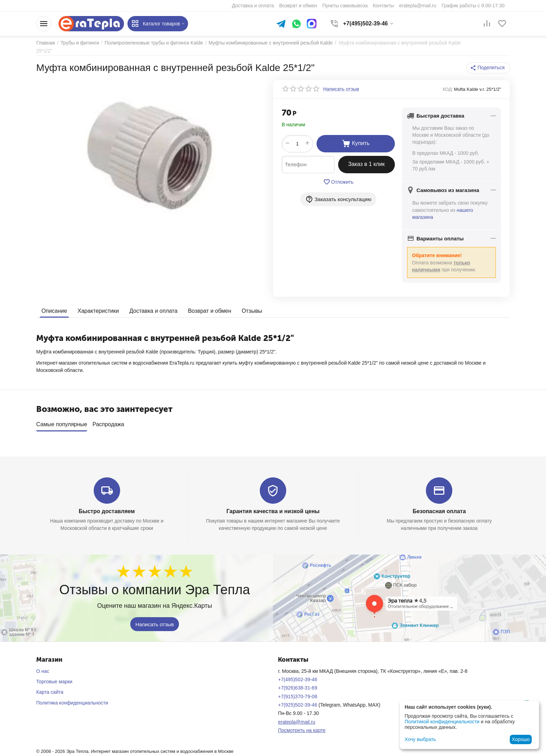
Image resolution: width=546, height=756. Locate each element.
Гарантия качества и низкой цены (273, 511)
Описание (54, 311)
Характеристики (98, 311)
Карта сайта (50, 692)
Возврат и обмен (209, 311)
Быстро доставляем (107, 511)
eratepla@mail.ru (297, 722)
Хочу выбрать (420, 739)
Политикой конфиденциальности (442, 722)
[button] (488, 68)
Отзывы (252, 311)
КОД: (448, 89)
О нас (43, 671)
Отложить (338, 182)
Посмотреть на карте (302, 730)
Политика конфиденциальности (72, 703)
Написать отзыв (155, 624)
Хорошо (521, 739)
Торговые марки (54, 682)
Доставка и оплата (153, 311)
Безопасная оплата (439, 511)
